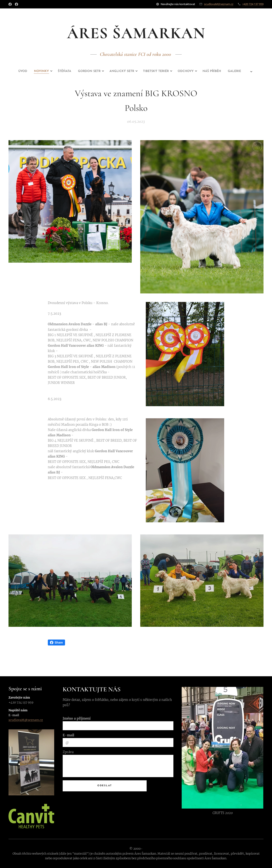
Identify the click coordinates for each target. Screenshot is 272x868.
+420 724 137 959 (253, 4)
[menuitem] (98, 71)
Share (56, 643)
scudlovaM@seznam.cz (219, 4)
